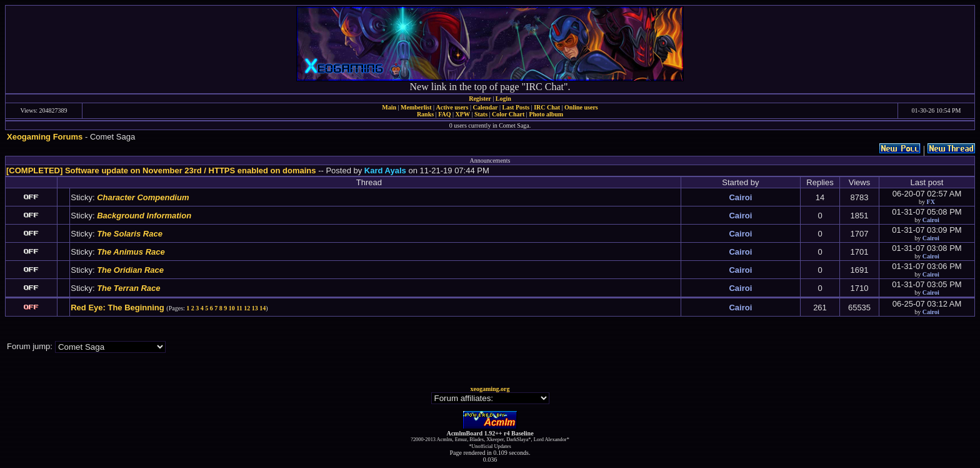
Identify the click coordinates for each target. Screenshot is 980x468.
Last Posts (516, 107)
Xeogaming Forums (45, 137)
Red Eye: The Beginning (117, 308)
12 (247, 308)
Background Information (144, 216)
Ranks (425, 114)
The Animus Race (131, 252)
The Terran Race (128, 288)
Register (480, 99)
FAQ (444, 114)
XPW (463, 114)
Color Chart (508, 114)
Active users (452, 107)
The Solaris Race (130, 234)
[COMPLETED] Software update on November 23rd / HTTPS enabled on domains (161, 170)
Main (389, 107)
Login (503, 99)
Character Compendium (143, 197)
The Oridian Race (130, 270)
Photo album (546, 114)
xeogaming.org (490, 389)
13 (255, 308)
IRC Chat (547, 107)
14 (262, 308)
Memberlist (416, 107)
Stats (481, 114)
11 (239, 308)
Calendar (485, 107)
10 (232, 308)
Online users (581, 107)
